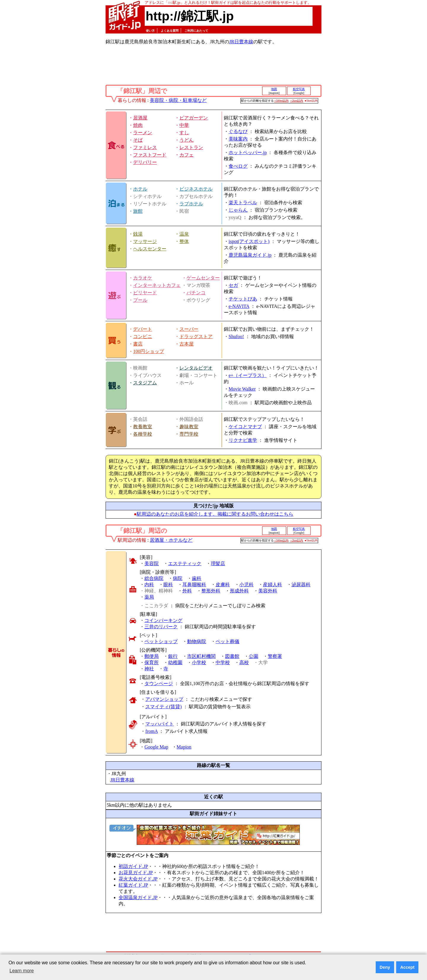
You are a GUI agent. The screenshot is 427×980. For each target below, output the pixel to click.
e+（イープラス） (248, 375)
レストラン (191, 147)
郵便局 (152, 656)
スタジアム (145, 383)
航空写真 (299, 89)
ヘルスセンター (150, 249)
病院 (178, 578)
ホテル (140, 189)
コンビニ (143, 336)
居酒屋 (140, 118)
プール (140, 300)
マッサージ (145, 241)
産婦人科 (273, 585)
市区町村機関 (201, 656)
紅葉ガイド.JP (133, 885)
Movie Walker (242, 389)
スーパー (189, 329)
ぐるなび (238, 131)
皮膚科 (223, 585)
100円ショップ (149, 351)
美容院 (152, 563)
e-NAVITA (239, 306)
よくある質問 (170, 31)
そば (138, 140)
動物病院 (197, 641)
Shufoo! (236, 336)
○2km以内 (297, 101)
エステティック (185, 563)
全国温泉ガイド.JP (138, 897)
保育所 (152, 662)
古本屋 (187, 344)
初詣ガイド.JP (133, 866)
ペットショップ (161, 641)
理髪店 (218, 563)
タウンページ (159, 684)
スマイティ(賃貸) (164, 707)
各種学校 (143, 434)
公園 (254, 656)
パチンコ (196, 293)
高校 (244, 662)
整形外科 (211, 591)
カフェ (187, 155)
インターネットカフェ (157, 285)
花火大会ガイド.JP (138, 879)
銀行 (173, 656)
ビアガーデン (194, 118)
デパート (143, 329)
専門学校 (189, 434)
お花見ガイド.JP (136, 873)
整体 (184, 241)
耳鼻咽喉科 (194, 585)
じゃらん (238, 210)
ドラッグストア (196, 336)
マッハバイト (160, 724)
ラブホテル (191, 204)
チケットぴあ (243, 299)
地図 (274, 89)
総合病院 (154, 578)
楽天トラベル (243, 203)
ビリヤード (145, 293)
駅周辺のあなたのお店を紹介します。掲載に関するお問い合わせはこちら (215, 514)
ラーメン (143, 133)
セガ (233, 285)
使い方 (150, 31)
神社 (149, 669)
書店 (138, 344)
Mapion (184, 747)
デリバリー (145, 162)
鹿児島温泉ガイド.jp (250, 255)
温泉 (184, 234)
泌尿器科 (301, 585)
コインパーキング (163, 620)
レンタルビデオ (196, 368)
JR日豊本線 (241, 42)
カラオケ (143, 278)
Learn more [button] (22, 971)
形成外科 (239, 591)
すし (184, 133)
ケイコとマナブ (245, 427)
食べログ (238, 166)
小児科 (246, 585)
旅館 (138, 211)
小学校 (199, 662)
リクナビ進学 (243, 440)
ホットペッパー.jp (248, 152)
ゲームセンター (203, 278)
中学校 (223, 662)
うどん (187, 140)
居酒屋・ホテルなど (171, 540)
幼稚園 (175, 662)
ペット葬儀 (227, 641)
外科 (187, 591)
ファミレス (145, 147)
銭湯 (138, 234)
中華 (184, 125)
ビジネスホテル (196, 189)
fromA (152, 731)
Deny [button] (385, 967)
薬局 (149, 597)
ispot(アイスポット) (249, 241)
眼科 (168, 585)
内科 (149, 585)
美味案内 (238, 139)
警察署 (275, 656)
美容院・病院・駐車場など (178, 100)
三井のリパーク (161, 627)
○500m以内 (282, 101)
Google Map (156, 747)
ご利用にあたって (196, 31)
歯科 (197, 578)
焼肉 (138, 125)
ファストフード (150, 155)
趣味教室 (189, 427)
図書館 (232, 656)
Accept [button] (407, 967)
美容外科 (268, 591)
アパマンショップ (164, 699)
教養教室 (143, 427)
